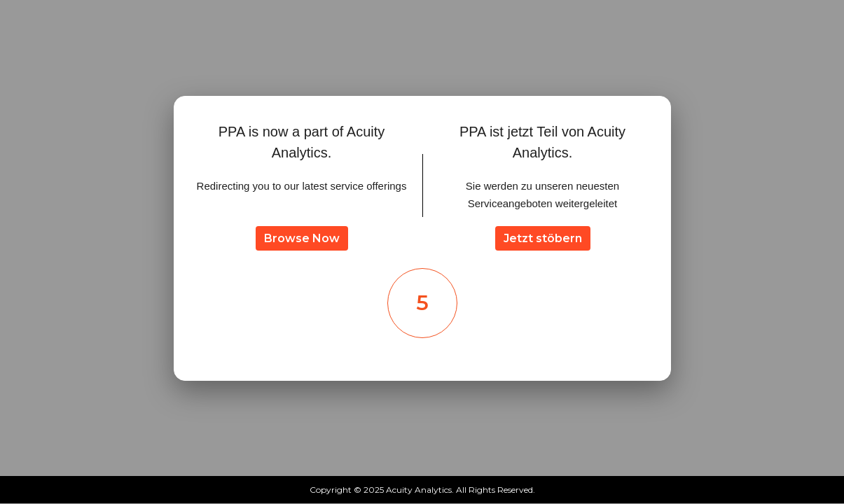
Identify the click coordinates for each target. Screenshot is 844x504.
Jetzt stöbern (543, 238)
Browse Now (302, 238)
